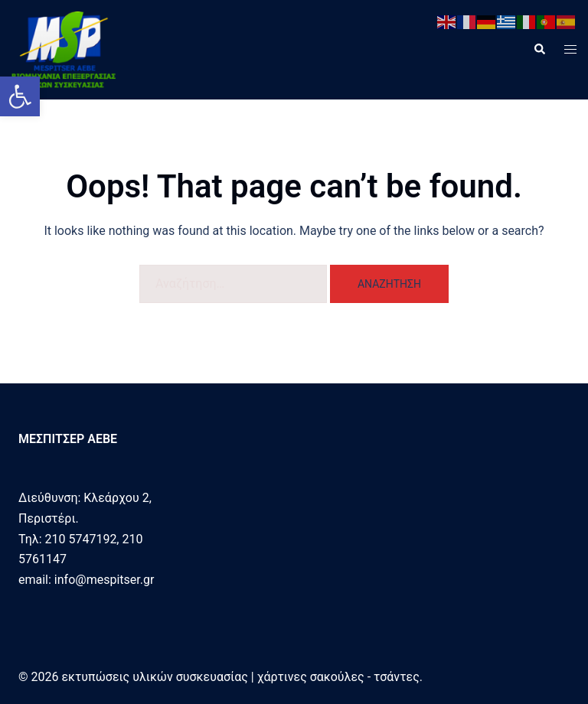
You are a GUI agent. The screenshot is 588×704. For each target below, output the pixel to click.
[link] (20, 96)
